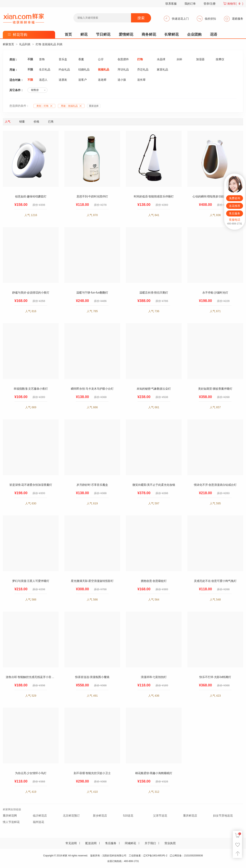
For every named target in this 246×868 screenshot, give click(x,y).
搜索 (141, 18)
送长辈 (141, 80)
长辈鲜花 (171, 34)
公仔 (101, 59)
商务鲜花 (149, 34)
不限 (30, 59)
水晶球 (161, 59)
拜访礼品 (123, 70)
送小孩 (122, 80)
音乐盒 (63, 59)
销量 (22, 122)
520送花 (128, 816)
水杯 (179, 59)
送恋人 (43, 80)
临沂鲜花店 (40, 816)
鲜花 (84, 34)
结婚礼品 (84, 70)
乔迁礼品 (143, 70)
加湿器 (200, 59)
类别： (45, 106)
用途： (72, 106)
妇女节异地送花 (223, 816)
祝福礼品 (104, 70)
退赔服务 (238, 19)
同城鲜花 (130, 843)
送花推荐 (235, 206)
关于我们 (150, 843)
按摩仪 (220, 59)
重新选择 (94, 106)
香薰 (81, 59)
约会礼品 (64, 70)
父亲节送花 (160, 816)
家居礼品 (162, 70)
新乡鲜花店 (100, 816)
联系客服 (171, 4)
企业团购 (194, 34)
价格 (36, 122)
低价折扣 (210, 19)
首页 (68, 34)
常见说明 (71, 843)
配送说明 (91, 843)
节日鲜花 (103, 34)
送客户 (83, 80)
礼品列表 (25, 44)
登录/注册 (210, 4)
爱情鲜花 (126, 34)
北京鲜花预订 (71, 816)
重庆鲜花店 (190, 816)
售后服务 (111, 843)
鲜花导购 (20, 35)
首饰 (42, 59)
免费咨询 (235, 198)
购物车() (235, 4)
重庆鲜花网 (10, 816)
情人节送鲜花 (11, 822)
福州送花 (38, 822)
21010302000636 (193, 856)
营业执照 (170, 843)
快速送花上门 (180, 19)
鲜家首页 (8, 44)
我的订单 (190, 4)
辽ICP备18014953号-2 (155, 856)
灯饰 (140, 59)
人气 (8, 122)
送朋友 (63, 80)
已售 (51, 122)
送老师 (102, 80)
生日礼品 (45, 70)
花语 (214, 34)
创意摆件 (123, 59)
